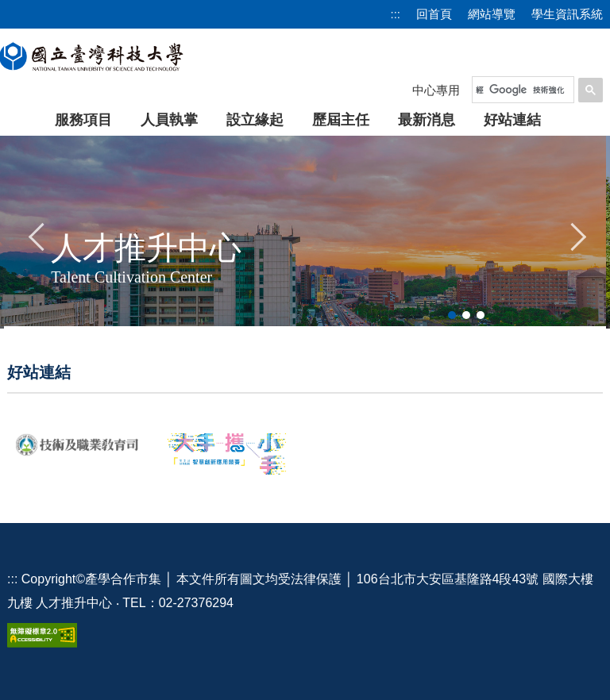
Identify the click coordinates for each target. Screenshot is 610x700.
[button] (37, 235)
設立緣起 (255, 120)
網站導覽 (492, 14)
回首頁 (434, 14)
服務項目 (83, 120)
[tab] (452, 315)
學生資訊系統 (567, 14)
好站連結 (512, 120)
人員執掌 (169, 120)
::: (395, 14)
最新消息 (427, 120)
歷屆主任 (341, 120)
